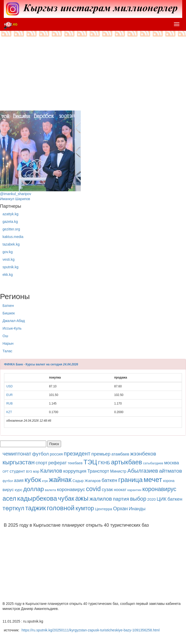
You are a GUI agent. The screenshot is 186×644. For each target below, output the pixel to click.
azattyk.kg (10, 214)
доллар (34, 489)
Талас (7, 351)
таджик (35, 508)
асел (9, 498)
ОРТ (6, 472)
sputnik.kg (10, 267)
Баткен (8, 306)
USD (9, 386)
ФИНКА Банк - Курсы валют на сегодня (33, 364)
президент (77, 454)
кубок (33, 480)
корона (169, 481)
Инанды (137, 509)
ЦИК (162, 499)
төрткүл (13, 508)
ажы (82, 498)
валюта (50, 490)
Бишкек (9, 313)
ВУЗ (29, 472)
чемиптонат (17, 454)
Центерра (103, 509)
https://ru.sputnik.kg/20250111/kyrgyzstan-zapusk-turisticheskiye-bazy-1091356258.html (90, 630)
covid (93, 489)
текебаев (75, 463)
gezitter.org (11, 229)
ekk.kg (8, 275)
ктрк (45, 481)
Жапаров (92, 481)
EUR (9, 395)
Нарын (8, 343)
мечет (153, 480)
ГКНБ (104, 463)
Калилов (51, 471)
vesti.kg (8, 259)
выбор (138, 499)
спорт (42, 463)
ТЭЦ (90, 462)
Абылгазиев (143, 471)
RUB (9, 404)
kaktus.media (13, 237)
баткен (110, 480)
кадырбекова (37, 498)
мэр (36, 471)
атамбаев (120, 454)
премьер (101, 454)
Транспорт (98, 471)
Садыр (78, 481)
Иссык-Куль (12, 328)
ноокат (120, 490)
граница (130, 480)
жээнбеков (143, 454)
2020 (152, 499)
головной (61, 508)
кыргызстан (19, 462)
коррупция (75, 471)
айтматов (170, 471)
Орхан (120, 508)
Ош (5, 336)
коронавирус (71, 489)
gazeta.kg (10, 222)
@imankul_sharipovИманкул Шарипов (40, 156)
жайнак (60, 480)
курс (19, 490)
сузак (107, 490)
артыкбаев (127, 462)
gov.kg (8, 252)
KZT (9, 412)
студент (17, 471)
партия (121, 499)
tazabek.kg (11, 244)
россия (56, 454)
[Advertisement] (93, 75)
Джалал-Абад (14, 321)
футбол (41, 454)
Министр (118, 471)
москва (171, 463)
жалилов (101, 499)
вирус (8, 490)
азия (19, 480)
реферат (58, 463)
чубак (66, 498)
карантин (134, 490)
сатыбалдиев (153, 463)
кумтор (85, 508)
